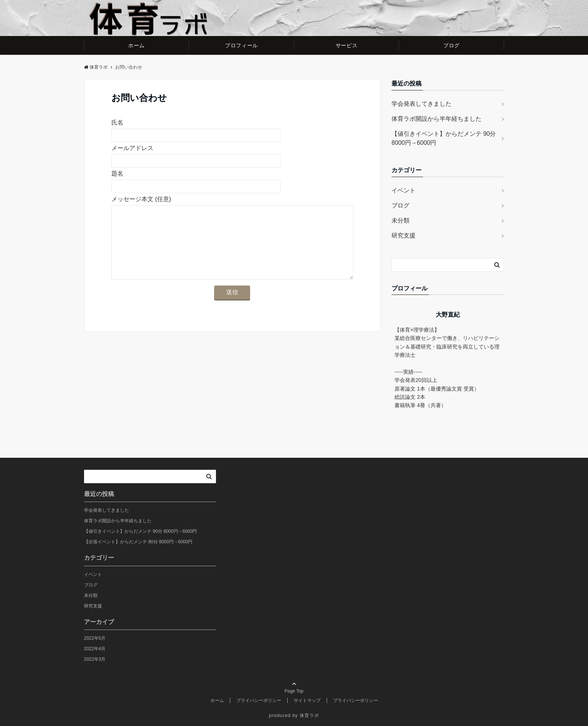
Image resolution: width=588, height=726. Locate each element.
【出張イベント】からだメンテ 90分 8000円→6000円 (138, 542)
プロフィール (241, 45)
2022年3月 (95, 659)
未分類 (400, 220)
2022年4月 (95, 649)
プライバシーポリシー (259, 700)
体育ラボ (96, 67)
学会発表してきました (421, 104)
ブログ (451, 45)
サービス (346, 45)
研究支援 (403, 235)
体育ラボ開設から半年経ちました (436, 119)
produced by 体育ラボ (294, 715)
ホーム (136, 45)
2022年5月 (95, 638)
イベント (403, 190)
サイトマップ (307, 700)
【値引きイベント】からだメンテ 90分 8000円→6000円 (444, 138)
